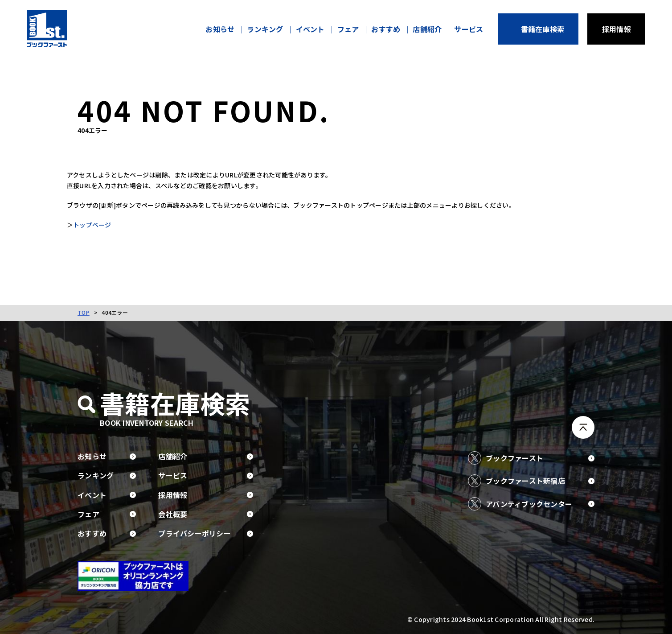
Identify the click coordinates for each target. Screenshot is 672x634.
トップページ (103, 226)
